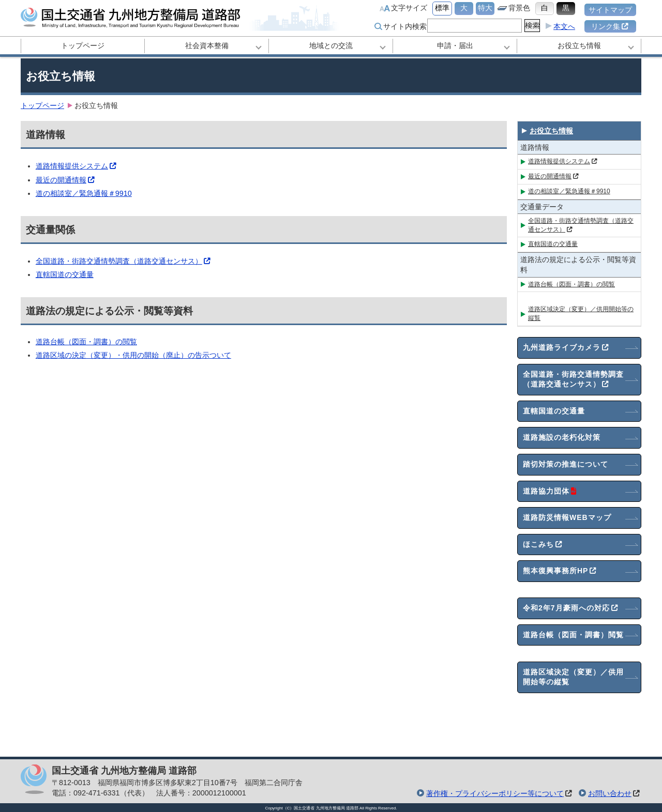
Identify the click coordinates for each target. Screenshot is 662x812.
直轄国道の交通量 (65, 274)
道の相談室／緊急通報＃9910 (84, 193)
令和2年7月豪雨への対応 (570, 608)
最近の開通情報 (65, 180)
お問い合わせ (610, 793)
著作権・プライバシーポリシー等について (495, 793)
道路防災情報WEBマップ (567, 517)
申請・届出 (455, 45)
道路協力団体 (550, 492)
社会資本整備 (207, 45)
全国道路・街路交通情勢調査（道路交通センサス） (123, 261)
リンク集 (610, 26)
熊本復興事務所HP (560, 571)
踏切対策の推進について (566, 464)
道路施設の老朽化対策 (562, 437)
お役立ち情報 (579, 45)
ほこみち (543, 545)
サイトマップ (610, 10)
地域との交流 (331, 45)
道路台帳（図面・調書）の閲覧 (86, 342)
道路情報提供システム (76, 166)
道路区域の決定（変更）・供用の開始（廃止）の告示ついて (133, 355)
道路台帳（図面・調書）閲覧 (573, 635)
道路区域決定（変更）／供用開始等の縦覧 (581, 313)
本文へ (564, 26)
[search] (473, 25)
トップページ (83, 45)
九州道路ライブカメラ (566, 348)
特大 (485, 8)
